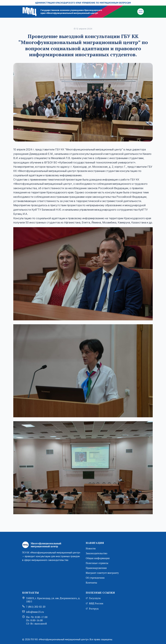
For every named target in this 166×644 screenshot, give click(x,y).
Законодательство (97, 553)
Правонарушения (96, 568)
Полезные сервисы (97, 563)
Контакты (91, 583)
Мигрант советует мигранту (102, 573)
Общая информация (98, 558)
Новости (91, 548)
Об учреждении (95, 578)
